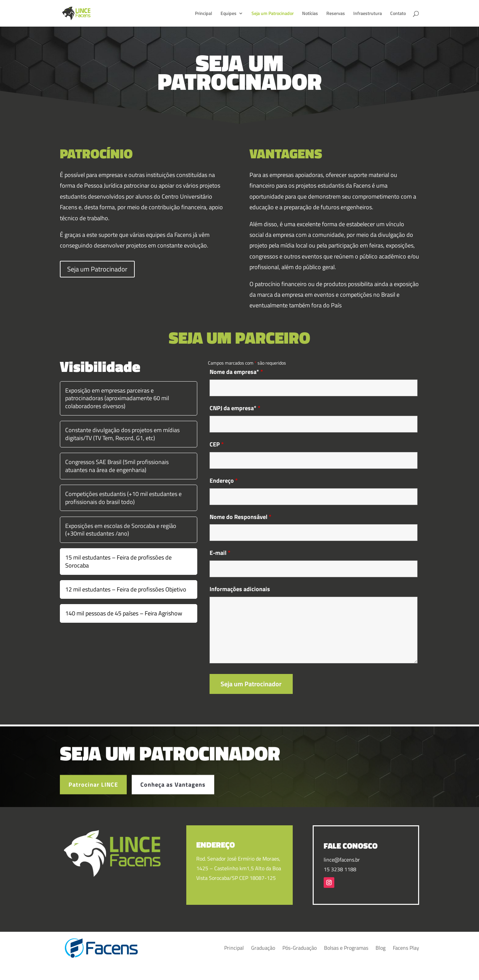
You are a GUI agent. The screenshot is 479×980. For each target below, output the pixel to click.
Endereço (224, 481)
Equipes (229, 14)
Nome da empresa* (236, 372)
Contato (398, 14)
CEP (217, 444)
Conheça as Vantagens (173, 792)
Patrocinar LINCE (93, 792)
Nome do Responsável (240, 517)
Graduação (263, 948)
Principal (204, 14)
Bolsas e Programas (346, 948)
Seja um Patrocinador (273, 14)
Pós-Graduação (300, 948)
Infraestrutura (368, 14)
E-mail (220, 553)
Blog (381, 948)
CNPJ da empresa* (235, 408)
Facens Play (406, 948)
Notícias (310, 14)
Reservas (336, 14)
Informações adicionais (240, 589)
